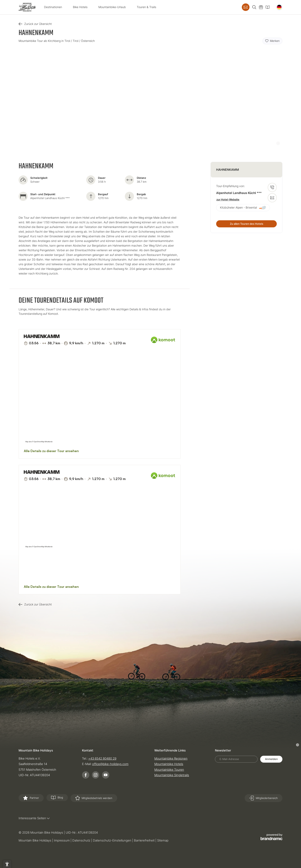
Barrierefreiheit (145, 840)
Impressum (62, 840)
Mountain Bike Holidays (35, 840)
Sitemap (163, 840)
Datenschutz (82, 840)
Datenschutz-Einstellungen (113, 840)
